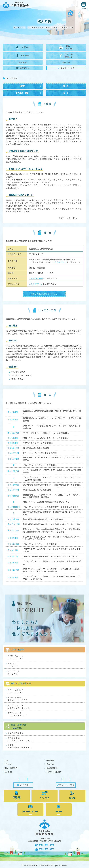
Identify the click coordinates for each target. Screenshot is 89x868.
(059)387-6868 (47, 845)
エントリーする (66, 68)
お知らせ (23, 47)
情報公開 (66, 62)
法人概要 (23, 62)
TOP (6, 760)
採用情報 (23, 56)
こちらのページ (60, 262)
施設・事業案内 (66, 47)
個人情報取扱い (23, 68)
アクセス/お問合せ (66, 55)
